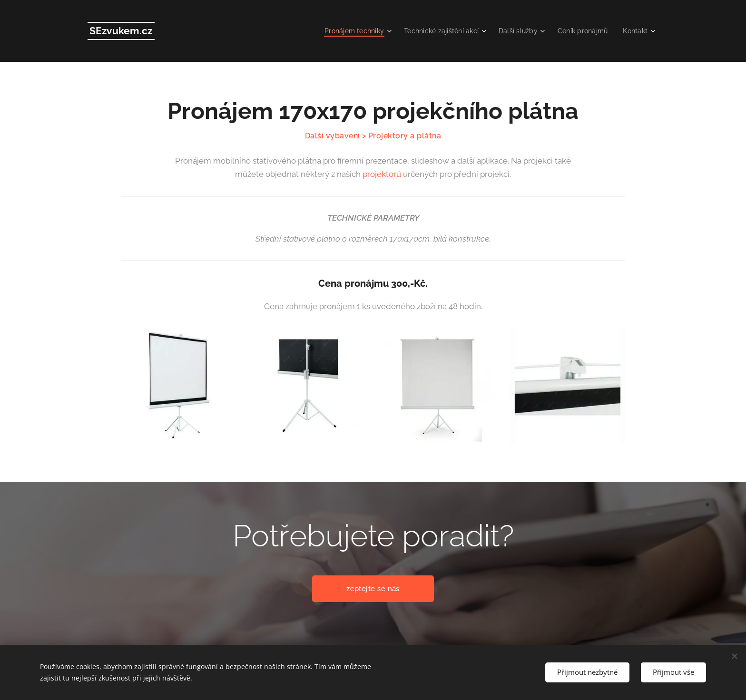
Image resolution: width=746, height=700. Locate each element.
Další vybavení (334, 136)
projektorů (382, 174)
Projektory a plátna (405, 136)
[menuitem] (345, 31)
